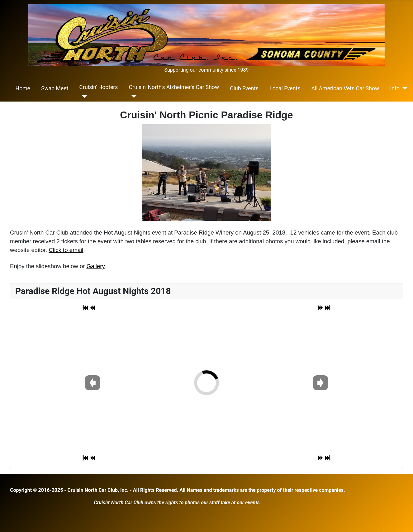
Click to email (66, 250)
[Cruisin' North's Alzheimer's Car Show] (133, 97)
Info (395, 88)
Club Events (244, 88)
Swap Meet (55, 88)
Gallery (96, 266)
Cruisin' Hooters (99, 87)
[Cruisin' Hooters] (83, 97)
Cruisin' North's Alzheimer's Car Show (174, 87)
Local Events (285, 88)
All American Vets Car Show (345, 88)
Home (23, 88)
